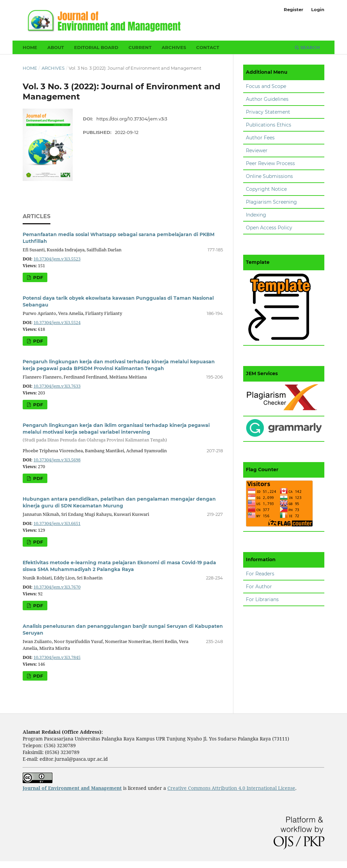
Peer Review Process (270, 163)
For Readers (260, 574)
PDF (37, 277)
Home (30, 47)
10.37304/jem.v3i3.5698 (57, 460)
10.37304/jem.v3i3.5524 (57, 323)
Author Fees (260, 138)
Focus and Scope (266, 86)
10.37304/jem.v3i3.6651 (57, 523)
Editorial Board (96, 47)
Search (307, 47)
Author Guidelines (267, 99)
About (56, 47)
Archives (174, 47)
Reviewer (257, 151)
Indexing (256, 215)
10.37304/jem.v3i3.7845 (57, 657)
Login (318, 9)
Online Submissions (269, 176)
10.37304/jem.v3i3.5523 (57, 259)
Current (140, 47)
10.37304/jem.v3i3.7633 (57, 386)
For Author (259, 587)
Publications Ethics (269, 125)
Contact (208, 47)
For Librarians (262, 599)
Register (294, 9)
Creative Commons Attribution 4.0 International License (231, 788)
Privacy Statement (268, 112)
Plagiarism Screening (271, 202)
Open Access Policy (269, 228)
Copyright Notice (266, 189)
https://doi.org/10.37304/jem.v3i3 (132, 119)
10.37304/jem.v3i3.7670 (57, 587)
